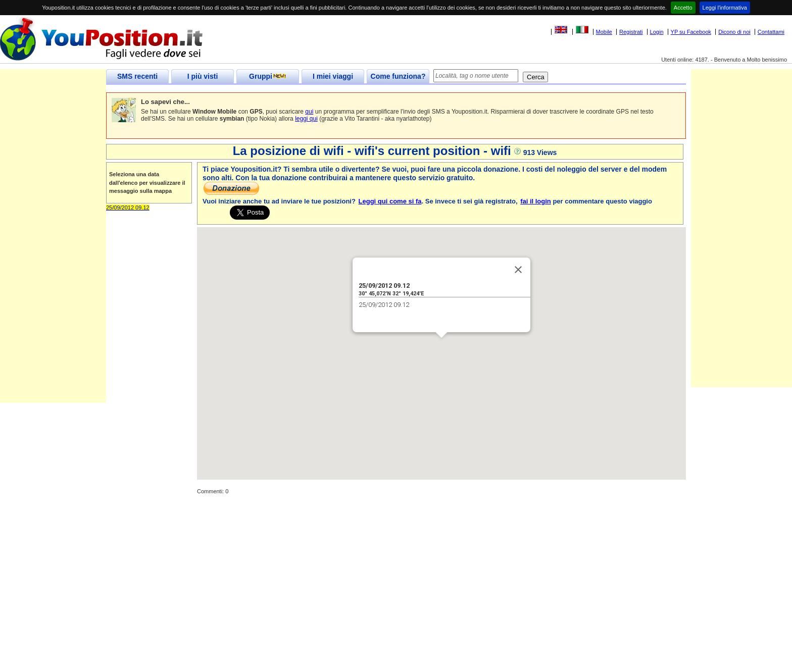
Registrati (631, 32)
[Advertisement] (53, 251)
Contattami (771, 32)
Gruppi (268, 76)
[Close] (518, 270)
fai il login (536, 201)
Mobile (604, 32)
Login (657, 32)
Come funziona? (398, 76)
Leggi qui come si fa (390, 201)
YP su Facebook (691, 32)
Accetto (683, 8)
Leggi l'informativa (725, 8)
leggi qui (306, 119)
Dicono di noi (734, 32)
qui (309, 112)
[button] (441, 347)
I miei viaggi (333, 76)
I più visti (203, 76)
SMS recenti (137, 76)
